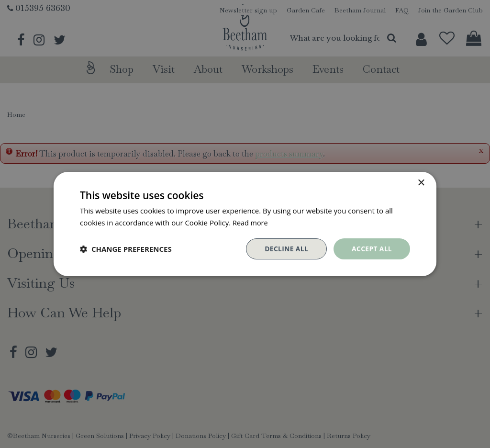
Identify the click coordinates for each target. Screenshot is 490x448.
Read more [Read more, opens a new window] (251, 223)
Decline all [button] (285, 249)
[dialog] (245, 224)
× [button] (421, 183)
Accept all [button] (372, 249)
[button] (126, 249)
